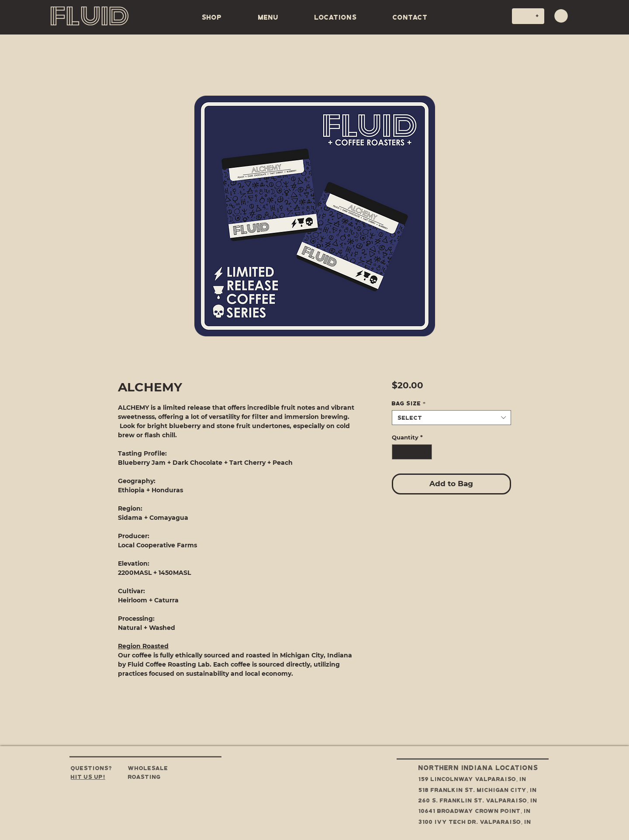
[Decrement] (398, 452)
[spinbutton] (412, 452)
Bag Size (409, 403)
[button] (561, 16)
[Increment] (425, 452)
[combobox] (451, 418)
